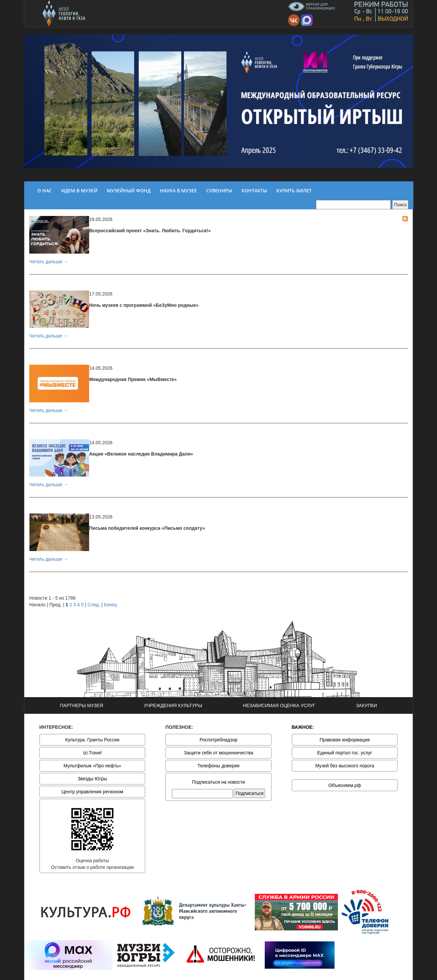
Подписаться (249, 793)
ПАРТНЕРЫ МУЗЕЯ (81, 705)
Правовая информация (345, 740)
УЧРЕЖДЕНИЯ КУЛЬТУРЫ (173, 705)
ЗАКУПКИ (366, 705)
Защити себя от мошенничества (219, 753)
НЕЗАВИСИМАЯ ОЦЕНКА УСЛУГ (279, 705)
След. (94, 605)
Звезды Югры (92, 779)
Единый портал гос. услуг (345, 753)
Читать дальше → (49, 262)
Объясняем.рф (345, 785)
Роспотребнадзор (218, 740)
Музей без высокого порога (345, 766)
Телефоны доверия (218, 766)
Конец (110, 605)
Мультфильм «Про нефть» (92, 766)
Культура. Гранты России (92, 740)
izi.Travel (92, 753)
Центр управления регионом (92, 792)
